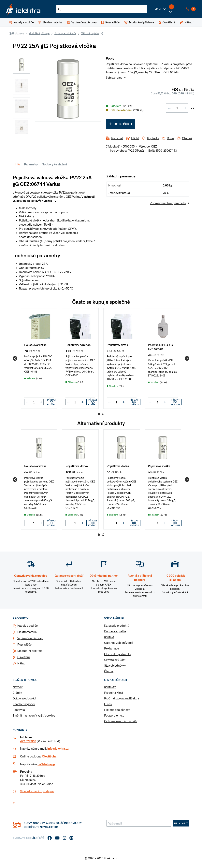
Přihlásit (181, 823)
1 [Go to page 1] (99, 414)
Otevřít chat (50, 756)
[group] (39, 358)
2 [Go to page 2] (103, 414)
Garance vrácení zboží (118, 643)
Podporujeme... (114, 715)
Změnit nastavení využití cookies (34, 715)
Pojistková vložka (35, 345)
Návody (18, 687)
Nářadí (22, 663)
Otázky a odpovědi (25, 698)
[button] (158, 9)
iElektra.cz (18, 33)
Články (109, 671)
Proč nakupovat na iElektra (122, 698)
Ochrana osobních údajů (120, 721)
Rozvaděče (24, 644)
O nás (108, 704)
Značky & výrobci (24, 704)
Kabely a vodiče (28, 625)
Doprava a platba (115, 631)
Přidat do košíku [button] (52, 402)
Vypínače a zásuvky (30, 638)
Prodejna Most (114, 693)
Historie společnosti (117, 710)
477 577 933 (28, 741)
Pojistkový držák (117, 345)
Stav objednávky (115, 665)
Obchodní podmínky (118, 654)
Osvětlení (24, 657)
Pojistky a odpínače (65, 33)
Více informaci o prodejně (37, 791)
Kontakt (109, 637)
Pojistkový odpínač (78, 345)
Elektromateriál (27, 632)
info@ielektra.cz (58, 748)
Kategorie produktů (117, 625)
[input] (34, 402)
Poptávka (19, 710)
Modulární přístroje (39, 33)
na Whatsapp (46, 764)
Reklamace (112, 648)
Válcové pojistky (90, 33)
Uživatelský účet (115, 660)
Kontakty (110, 687)
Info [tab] (17, 164)
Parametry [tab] (31, 164)
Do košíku (120, 124)
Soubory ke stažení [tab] (55, 164)
